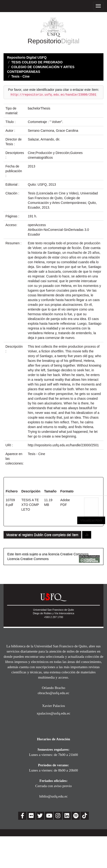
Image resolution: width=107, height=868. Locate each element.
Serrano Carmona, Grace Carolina (53, 131)
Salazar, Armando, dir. (44, 139)
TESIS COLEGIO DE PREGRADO (37, 62)
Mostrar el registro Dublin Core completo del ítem (42, 535)
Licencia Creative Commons (28, 559)
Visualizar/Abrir (91, 520)
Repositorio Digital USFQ (27, 57)
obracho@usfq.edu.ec (54, 693)
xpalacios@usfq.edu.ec (53, 713)
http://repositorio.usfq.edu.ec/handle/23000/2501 (63, 445)
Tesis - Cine (21, 76)
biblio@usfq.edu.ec (53, 796)
